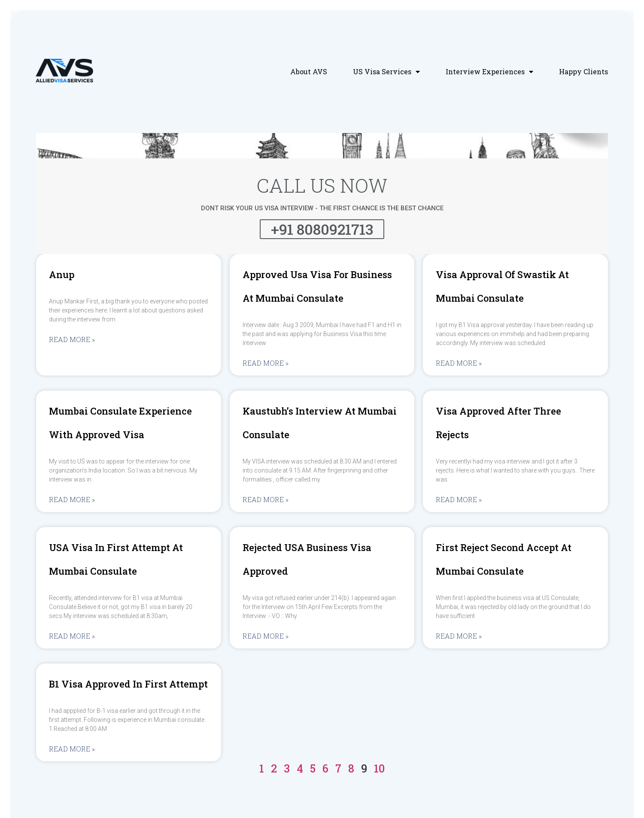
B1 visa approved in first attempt (128, 684)
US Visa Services (386, 72)
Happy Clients (583, 71)
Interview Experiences (489, 72)
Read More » (72, 339)
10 (379, 768)
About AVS (309, 71)
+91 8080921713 (322, 229)
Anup (62, 274)
